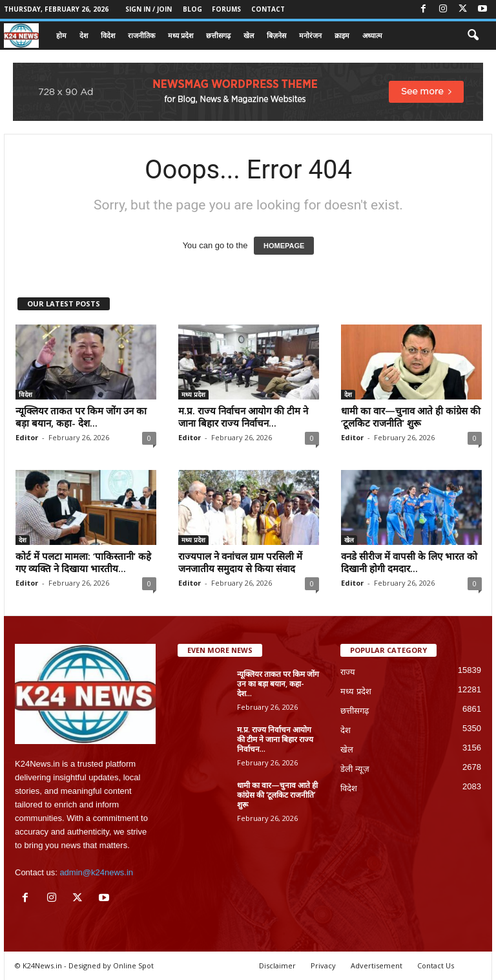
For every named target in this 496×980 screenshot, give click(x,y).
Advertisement (377, 965)
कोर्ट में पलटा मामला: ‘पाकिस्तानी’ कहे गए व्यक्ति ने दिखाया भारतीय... (83, 562)
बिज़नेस (276, 35)
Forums (226, 9)
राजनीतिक (141, 35)
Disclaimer (277, 965)
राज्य (348, 672)
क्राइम (342, 35)
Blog (192, 9)
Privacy (323, 965)
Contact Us (436, 965)
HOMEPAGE (284, 246)
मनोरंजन (310, 35)
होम (61, 35)
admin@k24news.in (96, 872)
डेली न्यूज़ (355, 769)
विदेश (108, 35)
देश (84, 35)
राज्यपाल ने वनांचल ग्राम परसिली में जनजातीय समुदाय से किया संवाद (240, 562)
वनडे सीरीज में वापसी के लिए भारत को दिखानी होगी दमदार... (409, 562)
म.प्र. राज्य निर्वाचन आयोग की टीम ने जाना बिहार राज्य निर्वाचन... (243, 417)
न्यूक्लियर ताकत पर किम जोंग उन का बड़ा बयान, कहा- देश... (81, 417)
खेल (249, 35)
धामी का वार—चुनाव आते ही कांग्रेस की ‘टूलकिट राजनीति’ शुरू (411, 417)
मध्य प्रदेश (181, 35)
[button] (473, 36)
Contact (268, 9)
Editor (27, 437)
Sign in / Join (149, 9)
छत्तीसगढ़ (218, 35)
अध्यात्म (372, 35)
